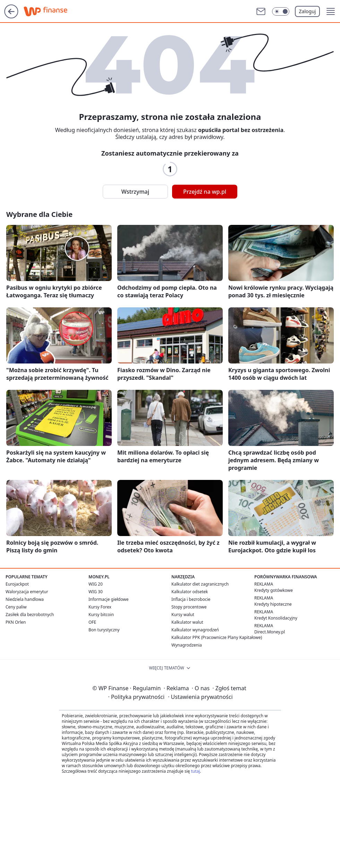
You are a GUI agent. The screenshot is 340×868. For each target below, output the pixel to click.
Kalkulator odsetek (190, 592)
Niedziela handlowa (25, 599)
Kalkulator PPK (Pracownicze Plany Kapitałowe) (217, 637)
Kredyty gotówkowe (274, 590)
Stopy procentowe (189, 607)
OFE (92, 622)
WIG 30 (96, 592)
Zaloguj (308, 11)
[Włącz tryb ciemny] (281, 11)
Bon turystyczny (104, 630)
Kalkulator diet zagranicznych (200, 584)
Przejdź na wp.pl (205, 192)
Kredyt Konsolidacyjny (276, 618)
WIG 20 (96, 584)
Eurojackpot (17, 584)
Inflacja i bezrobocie (191, 599)
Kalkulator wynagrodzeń (195, 630)
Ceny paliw (16, 607)
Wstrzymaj (135, 192)
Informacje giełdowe (108, 599)
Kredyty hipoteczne (273, 604)
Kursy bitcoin (101, 615)
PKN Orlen (16, 622)
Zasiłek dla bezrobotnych (30, 615)
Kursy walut (183, 615)
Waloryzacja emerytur (27, 592)
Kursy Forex (100, 607)
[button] (331, 11)
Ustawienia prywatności (200, 697)
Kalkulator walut (187, 622)
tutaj (195, 771)
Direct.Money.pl (270, 632)
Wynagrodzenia (187, 645)
